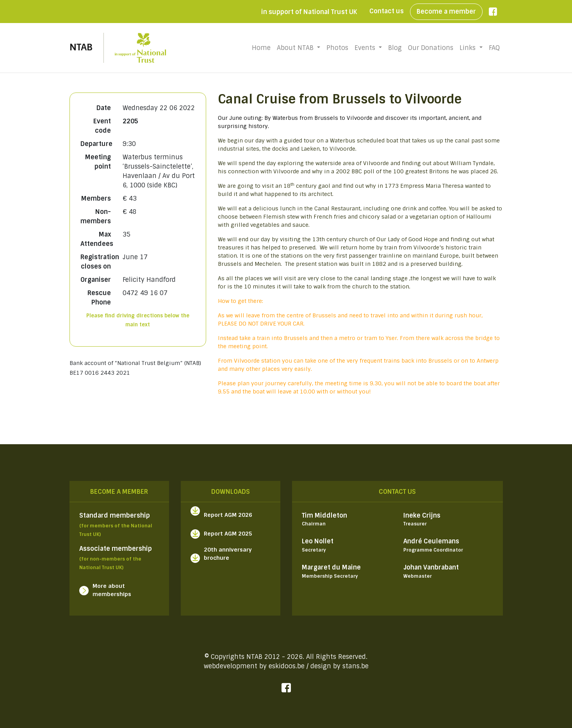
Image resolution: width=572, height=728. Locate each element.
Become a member (446, 12)
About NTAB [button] (296, 48)
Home (263, 48)
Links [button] (469, 48)
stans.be (355, 666)
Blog (395, 48)
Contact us (387, 11)
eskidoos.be (287, 666)
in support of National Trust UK (309, 12)
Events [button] (366, 48)
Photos (337, 48)
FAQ (494, 48)
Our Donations (431, 48)
